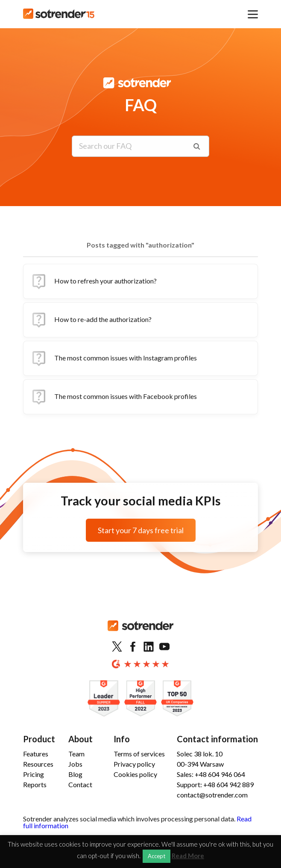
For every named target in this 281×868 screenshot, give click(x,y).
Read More (188, 856)
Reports (35, 784)
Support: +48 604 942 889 (215, 784)
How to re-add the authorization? (91, 320)
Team (76, 754)
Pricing (34, 774)
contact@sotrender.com (212, 795)
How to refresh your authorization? (94, 281)
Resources (38, 764)
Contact (80, 784)
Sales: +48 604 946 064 (211, 774)
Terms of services (139, 754)
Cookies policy (135, 774)
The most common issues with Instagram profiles (114, 358)
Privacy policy (134, 764)
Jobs (75, 764)
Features (36, 754)
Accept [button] (157, 856)
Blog (75, 774)
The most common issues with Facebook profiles (114, 397)
